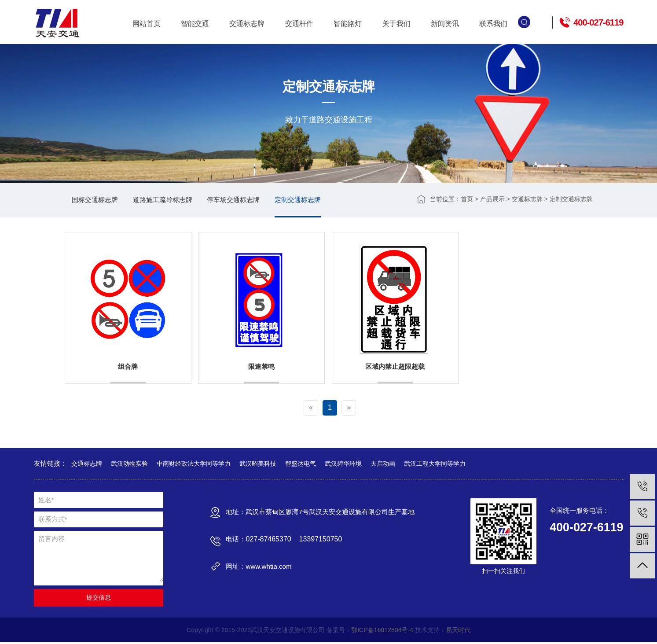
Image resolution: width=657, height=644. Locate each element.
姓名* (46, 501)
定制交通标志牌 (311, 201)
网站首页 (147, 23)
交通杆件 (299, 23)
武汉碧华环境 (343, 464)
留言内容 (51, 540)
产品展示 (492, 199)
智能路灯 (348, 23)
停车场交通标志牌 (243, 201)
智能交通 (195, 23)
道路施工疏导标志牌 (168, 201)
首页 (467, 199)
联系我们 (493, 23)
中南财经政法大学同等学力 (194, 464)
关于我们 (396, 23)
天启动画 (383, 464)
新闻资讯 (445, 23)
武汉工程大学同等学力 (435, 464)
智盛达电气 (301, 464)
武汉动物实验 (129, 464)
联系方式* (53, 521)
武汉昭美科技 (258, 464)
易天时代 (459, 631)
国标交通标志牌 (97, 201)
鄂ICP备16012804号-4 (382, 631)
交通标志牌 (247, 23)
